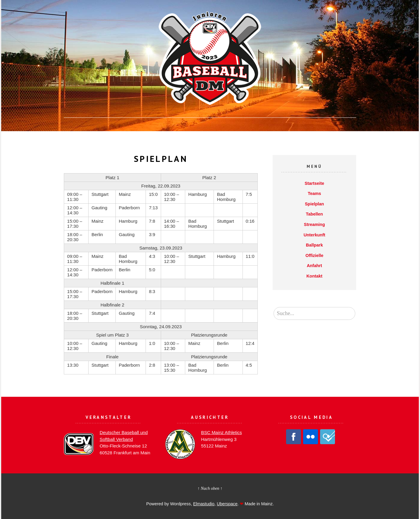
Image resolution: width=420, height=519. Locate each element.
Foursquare (328, 437)
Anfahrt (314, 266)
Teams (315, 193)
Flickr (311, 437)
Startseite (314, 183)
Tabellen (314, 214)
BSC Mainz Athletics (221, 432)
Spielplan (314, 204)
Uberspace (227, 504)
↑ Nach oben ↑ (210, 488)
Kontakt (314, 276)
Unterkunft (315, 235)
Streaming (314, 224)
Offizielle (314, 255)
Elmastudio (204, 504)
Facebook (294, 437)
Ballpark (315, 245)
